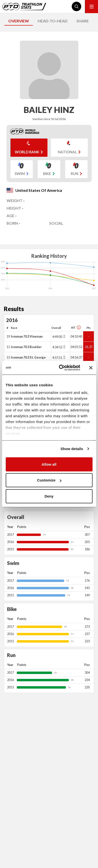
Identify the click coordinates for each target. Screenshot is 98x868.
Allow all (49, 464)
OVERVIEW (19, 21)
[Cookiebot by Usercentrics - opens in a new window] (60, 368)
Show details (72, 449)
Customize (49, 480)
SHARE (83, 21)
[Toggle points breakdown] (64, 336)
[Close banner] (91, 368)
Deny (49, 496)
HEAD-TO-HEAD (53, 21)
